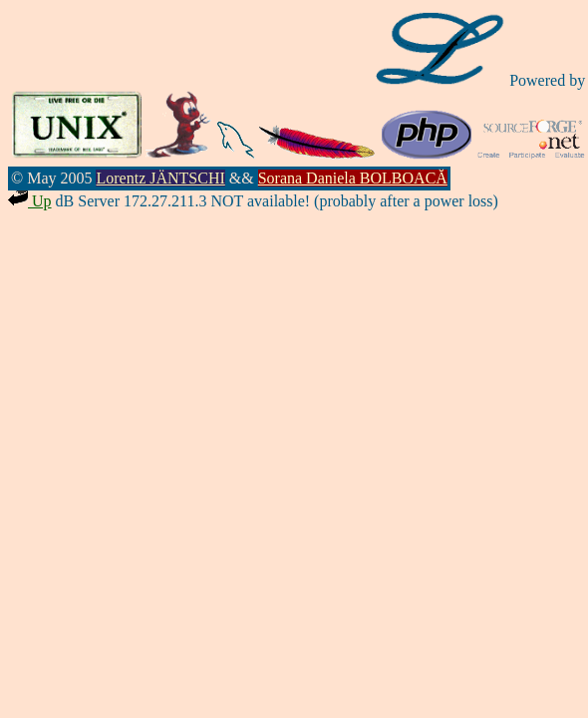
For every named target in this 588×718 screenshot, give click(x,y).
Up (30, 201)
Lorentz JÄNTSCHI (160, 178)
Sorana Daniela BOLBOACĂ (353, 178)
